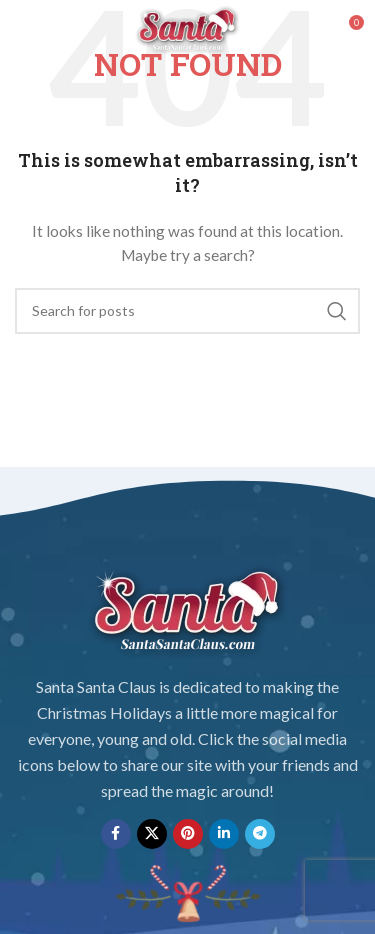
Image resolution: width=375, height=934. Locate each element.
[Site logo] (188, 28)
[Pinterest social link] (188, 834)
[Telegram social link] (260, 834)
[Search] (187, 311)
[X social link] (152, 834)
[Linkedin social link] (224, 834)
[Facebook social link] (116, 834)
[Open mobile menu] (48, 30)
